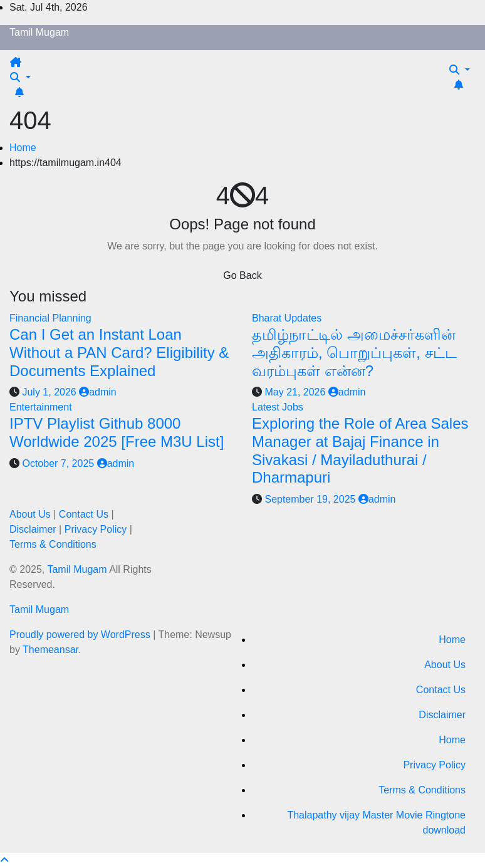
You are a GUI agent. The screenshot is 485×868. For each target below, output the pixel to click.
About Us (30, 514)
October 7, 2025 (59, 463)
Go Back (242, 275)
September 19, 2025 (311, 499)
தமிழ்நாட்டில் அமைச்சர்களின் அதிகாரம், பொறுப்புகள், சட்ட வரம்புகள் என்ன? (354, 353)
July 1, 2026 (50, 392)
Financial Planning (50, 318)
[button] (20, 77)
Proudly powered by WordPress (81, 635)
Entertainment (41, 407)
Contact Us (84, 514)
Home (23, 148)
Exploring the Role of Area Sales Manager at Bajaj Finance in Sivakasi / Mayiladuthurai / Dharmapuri (360, 450)
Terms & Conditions (53, 544)
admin (98, 392)
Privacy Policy (96, 529)
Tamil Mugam (39, 32)
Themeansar (50, 650)
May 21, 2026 (296, 392)
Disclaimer (33, 529)
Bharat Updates (287, 318)
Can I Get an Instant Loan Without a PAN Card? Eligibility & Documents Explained (119, 353)
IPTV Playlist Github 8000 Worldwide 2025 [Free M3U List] (117, 432)
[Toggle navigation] (32, 66)
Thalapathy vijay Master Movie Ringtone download (376, 823)
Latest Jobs (278, 407)
